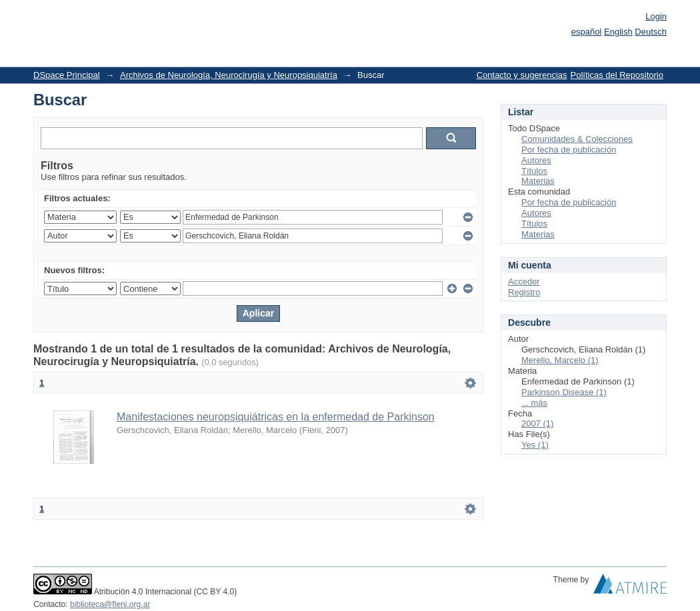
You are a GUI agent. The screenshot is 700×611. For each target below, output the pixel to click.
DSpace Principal (67, 75)
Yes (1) (535, 445)
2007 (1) (537, 423)
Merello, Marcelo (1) (560, 360)
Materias (538, 181)
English (618, 32)
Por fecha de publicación (569, 150)
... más (534, 403)
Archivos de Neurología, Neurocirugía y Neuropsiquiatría (229, 75)
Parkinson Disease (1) (564, 392)
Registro (524, 292)
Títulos (534, 171)
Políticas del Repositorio (617, 75)
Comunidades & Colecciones (577, 139)
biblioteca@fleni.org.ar (110, 604)
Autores (536, 160)
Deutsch (651, 32)
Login (656, 16)
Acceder (524, 282)
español (587, 32)
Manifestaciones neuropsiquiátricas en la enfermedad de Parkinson (276, 417)
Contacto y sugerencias (522, 75)
